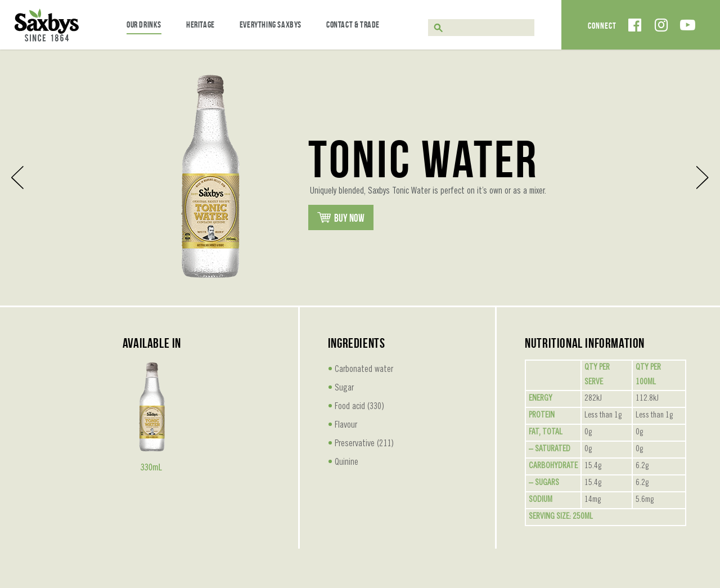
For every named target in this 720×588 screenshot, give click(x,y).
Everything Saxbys (271, 24)
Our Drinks (144, 24)
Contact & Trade (353, 24)
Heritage (201, 24)
